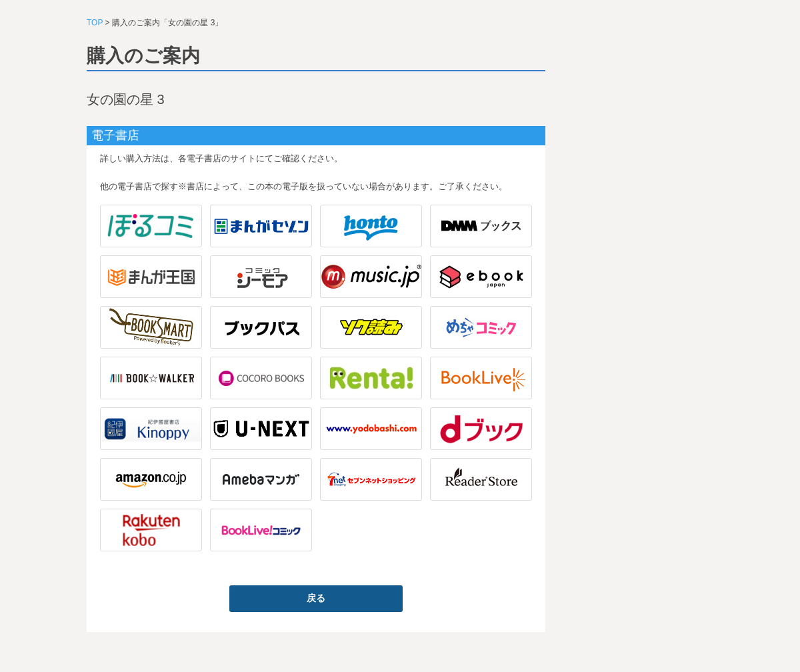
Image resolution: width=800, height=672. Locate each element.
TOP (95, 23)
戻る (316, 598)
